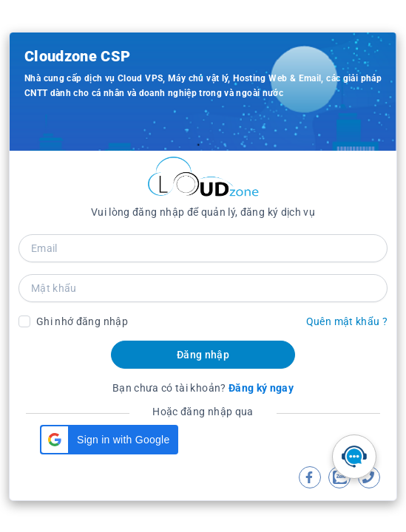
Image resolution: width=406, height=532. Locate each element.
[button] (109, 440)
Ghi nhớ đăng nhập (82, 321)
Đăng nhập (203, 355)
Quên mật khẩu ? (347, 321)
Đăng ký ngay (261, 388)
